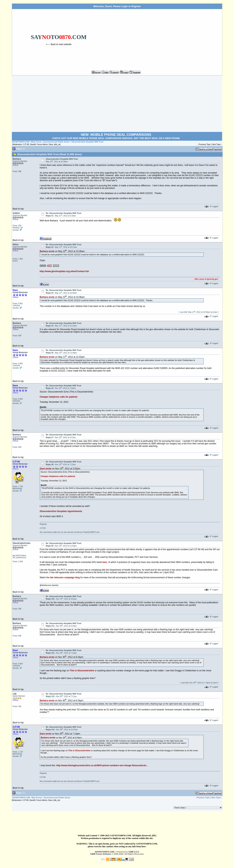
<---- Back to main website (59, 44)
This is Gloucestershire (82, 671)
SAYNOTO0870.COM (21, 142)
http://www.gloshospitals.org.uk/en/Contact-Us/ (64, 271)
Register (136, 6)
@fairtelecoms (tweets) (49, 585)
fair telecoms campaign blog (65, 578)
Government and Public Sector (56, 142)
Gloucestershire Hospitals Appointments (61, 511)
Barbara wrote (47, 251)
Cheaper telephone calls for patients (59, 397)
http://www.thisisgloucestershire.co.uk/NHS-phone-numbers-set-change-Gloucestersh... (102, 765)
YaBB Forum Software (101, 854)
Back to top (18, 209)
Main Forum (36, 142)
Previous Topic (205, 144)
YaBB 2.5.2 (133, 852)
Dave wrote (46, 469)
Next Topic (216, 144)
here (105, 562)
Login (124, 6)
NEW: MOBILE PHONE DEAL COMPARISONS (116, 135)
